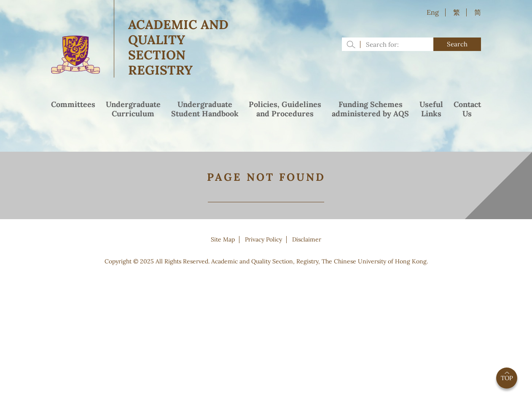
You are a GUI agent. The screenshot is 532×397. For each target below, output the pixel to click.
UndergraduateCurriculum (133, 109)
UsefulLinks (431, 109)
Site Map (223, 239)
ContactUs (467, 109)
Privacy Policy (263, 239)
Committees (73, 105)
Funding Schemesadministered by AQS (370, 109)
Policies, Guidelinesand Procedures (285, 109)
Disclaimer (307, 239)
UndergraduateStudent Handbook (205, 109)
